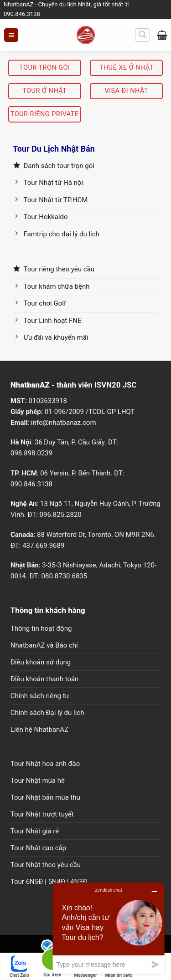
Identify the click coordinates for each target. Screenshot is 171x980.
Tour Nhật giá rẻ (35, 831)
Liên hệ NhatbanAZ (39, 730)
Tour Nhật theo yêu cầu (46, 865)
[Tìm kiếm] (142, 35)
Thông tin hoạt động (41, 628)
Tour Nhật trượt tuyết (42, 814)
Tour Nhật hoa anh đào (45, 764)
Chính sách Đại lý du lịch (47, 713)
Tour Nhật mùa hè (38, 781)
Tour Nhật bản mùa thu (45, 797)
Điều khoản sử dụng (41, 662)
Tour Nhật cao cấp (38, 848)
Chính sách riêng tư (40, 696)
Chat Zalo (19, 967)
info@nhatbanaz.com (64, 423)
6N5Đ (35, 882)
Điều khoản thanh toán (45, 679)
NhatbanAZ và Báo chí (44, 645)
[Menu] (11, 35)
